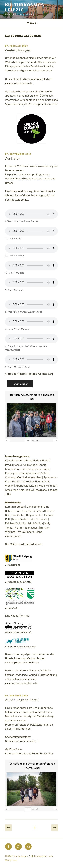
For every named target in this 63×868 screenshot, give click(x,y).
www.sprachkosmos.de (19, 83)
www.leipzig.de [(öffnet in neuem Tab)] (13, 565)
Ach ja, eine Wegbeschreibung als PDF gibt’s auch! (29, 374)
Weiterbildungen (18, 50)
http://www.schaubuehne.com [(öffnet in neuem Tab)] (20, 647)
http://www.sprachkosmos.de (41, 104)
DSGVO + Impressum (16, 856)
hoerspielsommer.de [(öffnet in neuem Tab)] (21, 632)
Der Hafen (13, 158)
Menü (32, 23)
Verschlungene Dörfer (22, 700)
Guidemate (22, 200)
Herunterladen (20, 384)
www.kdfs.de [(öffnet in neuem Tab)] (12, 608)
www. (8, 632)
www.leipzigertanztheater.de (22, 663)
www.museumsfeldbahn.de (21, 683)
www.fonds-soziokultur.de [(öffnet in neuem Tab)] (18, 582)
